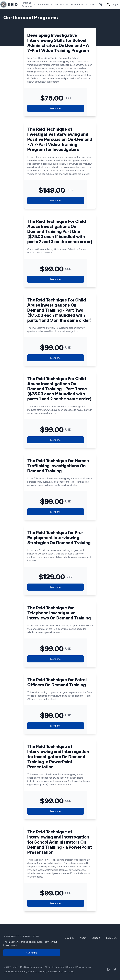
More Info (55, 108)
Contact (70, 967)
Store (93, 5)
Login (115, 5)
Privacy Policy (84, 967)
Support (96, 938)
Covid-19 (70, 938)
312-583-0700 (66, 972)
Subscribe (32, 953)
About (83, 938)
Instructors (111, 938)
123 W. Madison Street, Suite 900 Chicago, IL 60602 (30, 972)
